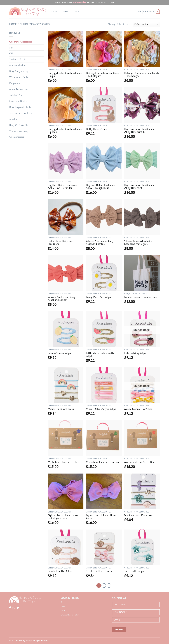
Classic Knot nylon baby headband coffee (100, 242)
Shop (54, 12)
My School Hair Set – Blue (63, 462)
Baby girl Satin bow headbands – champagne (142, 74)
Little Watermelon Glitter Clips (101, 354)
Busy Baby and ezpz (19, 71)
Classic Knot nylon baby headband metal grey (138, 242)
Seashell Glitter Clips (60, 571)
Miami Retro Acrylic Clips (101, 409)
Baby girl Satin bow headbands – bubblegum (103, 74)
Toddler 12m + (16, 95)
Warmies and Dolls (19, 77)
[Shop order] (146, 24)
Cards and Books (18, 101)
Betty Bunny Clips (97, 129)
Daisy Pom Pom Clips (98, 297)
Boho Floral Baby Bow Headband (61, 242)
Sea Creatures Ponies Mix (139, 515)
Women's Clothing (19, 131)
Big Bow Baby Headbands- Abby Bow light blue (101, 186)
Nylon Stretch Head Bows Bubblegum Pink (63, 516)
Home (13, 24)
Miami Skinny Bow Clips (138, 409)
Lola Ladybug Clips (135, 353)
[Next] (109, 586)
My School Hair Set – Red (139, 462)
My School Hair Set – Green (102, 462)
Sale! (12, 48)
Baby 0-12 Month (18, 125)
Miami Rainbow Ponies (61, 409)
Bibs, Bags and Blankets (21, 107)
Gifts (12, 53)
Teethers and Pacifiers (20, 113)
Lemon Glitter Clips (59, 353)
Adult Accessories (18, 89)
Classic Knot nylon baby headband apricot (62, 298)
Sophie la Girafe (17, 59)
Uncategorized (17, 137)
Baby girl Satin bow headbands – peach (65, 130)
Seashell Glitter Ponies (99, 571)
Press (66, 12)
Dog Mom (15, 83)
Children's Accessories (21, 42)
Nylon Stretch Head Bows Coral (101, 516)
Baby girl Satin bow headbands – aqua (65, 74)
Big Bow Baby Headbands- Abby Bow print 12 (140, 130)
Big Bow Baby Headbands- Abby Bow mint (140, 186)
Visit (77, 12)
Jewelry (13, 119)
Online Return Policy (70, 615)
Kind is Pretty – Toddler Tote (141, 297)
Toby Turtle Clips (134, 571)
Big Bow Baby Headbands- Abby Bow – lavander (63, 186)
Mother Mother (17, 65)
